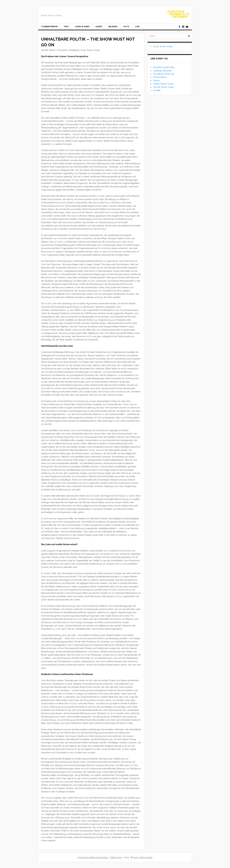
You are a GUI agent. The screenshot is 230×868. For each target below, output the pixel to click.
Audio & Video (82, 27)
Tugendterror (49, 27)
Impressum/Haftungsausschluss (93, 857)
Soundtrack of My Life (164, 74)
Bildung (113, 27)
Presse (156, 80)
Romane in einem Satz (164, 67)
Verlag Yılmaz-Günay (163, 84)
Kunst (99, 27)
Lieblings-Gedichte (162, 71)
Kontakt (157, 90)
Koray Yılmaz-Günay (163, 46)
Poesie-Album (160, 77)
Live (137, 27)
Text (66, 27)
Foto (126, 27)
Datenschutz (116, 857)
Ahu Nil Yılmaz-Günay (164, 87)
